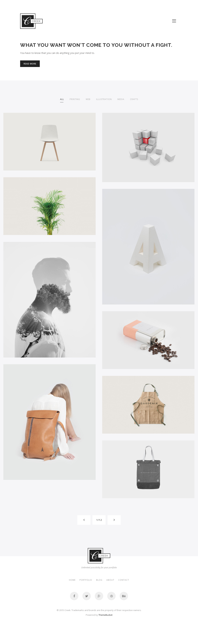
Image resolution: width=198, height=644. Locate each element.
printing (75, 99)
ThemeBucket (105, 615)
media (121, 99)
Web (88, 99)
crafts (134, 99)
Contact (124, 580)
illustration (104, 99)
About (110, 580)
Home (72, 580)
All (62, 99)
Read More (30, 64)
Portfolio (86, 580)
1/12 (99, 520)
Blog (99, 580)
